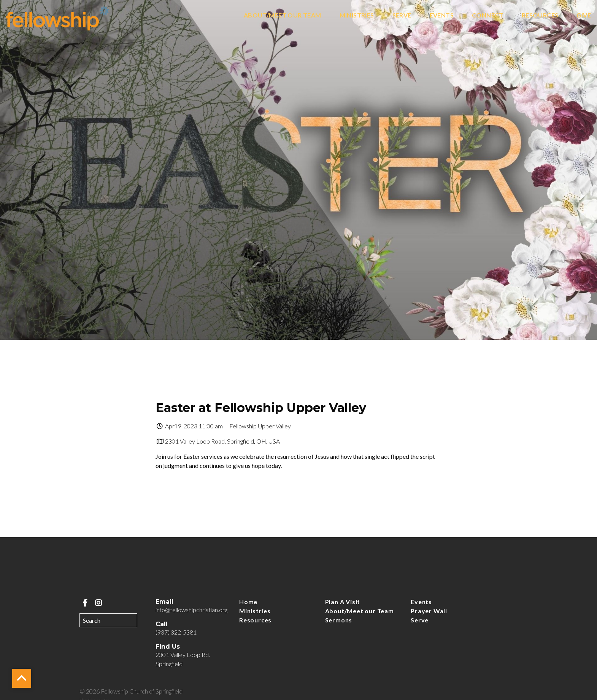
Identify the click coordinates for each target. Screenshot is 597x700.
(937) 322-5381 (176, 632)
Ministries (357, 15)
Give (584, 15)
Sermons (339, 620)
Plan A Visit (343, 602)
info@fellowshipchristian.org (191, 610)
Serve (402, 15)
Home (248, 602)
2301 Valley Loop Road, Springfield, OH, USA (222, 441)
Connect (488, 15)
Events (442, 15)
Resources (540, 15)
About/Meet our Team (283, 15)
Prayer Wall (429, 611)
